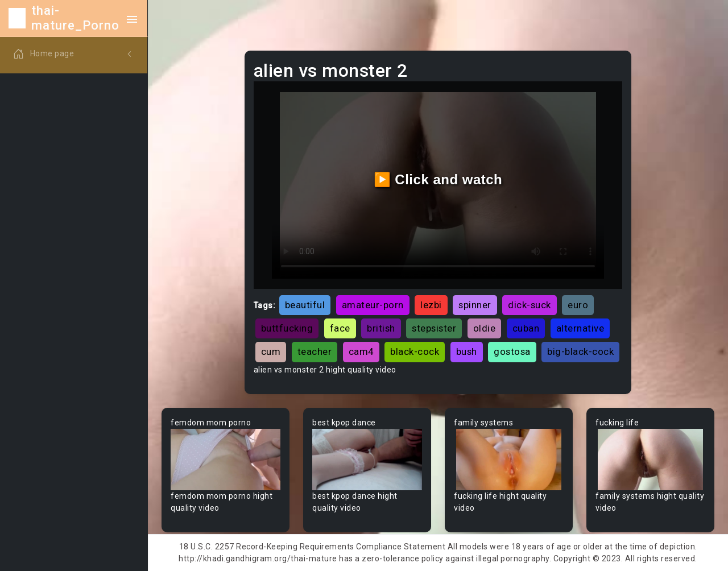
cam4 (361, 351)
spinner (475, 305)
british (381, 328)
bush (467, 351)
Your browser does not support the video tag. (226, 460)
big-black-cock (580, 351)
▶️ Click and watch (438, 179)
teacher (315, 351)
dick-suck (530, 305)
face (340, 328)
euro (578, 305)
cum (271, 351)
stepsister (434, 328)
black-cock (415, 351)
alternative (580, 328)
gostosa (512, 351)
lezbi (431, 305)
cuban (526, 328)
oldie (485, 328)
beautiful (305, 305)
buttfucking (287, 328)
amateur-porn (373, 305)
